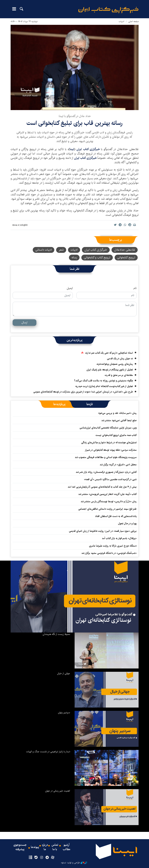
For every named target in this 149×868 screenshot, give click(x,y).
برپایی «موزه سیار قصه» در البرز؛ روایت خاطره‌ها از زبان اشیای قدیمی (103, 531)
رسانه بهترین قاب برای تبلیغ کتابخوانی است (74, 123)
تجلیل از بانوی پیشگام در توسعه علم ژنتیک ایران (110, 370)
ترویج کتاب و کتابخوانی (97, 257)
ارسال (24, 322)
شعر (61, 250)
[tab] (90, 404)
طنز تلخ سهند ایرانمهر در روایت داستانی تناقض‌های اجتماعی (107, 509)
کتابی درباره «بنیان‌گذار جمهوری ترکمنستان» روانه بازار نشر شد (106, 472)
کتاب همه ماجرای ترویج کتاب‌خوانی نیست (116, 435)
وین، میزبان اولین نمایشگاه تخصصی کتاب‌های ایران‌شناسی (108, 428)
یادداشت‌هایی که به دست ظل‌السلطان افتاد (116, 516)
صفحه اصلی (133, 21)
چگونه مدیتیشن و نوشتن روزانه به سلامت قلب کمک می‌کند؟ (103, 381)
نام (135, 288)
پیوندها (35, 847)
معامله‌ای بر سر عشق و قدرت (119, 375)
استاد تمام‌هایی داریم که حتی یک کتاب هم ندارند (109, 353)
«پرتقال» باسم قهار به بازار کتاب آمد (119, 538)
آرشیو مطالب (67, 847)
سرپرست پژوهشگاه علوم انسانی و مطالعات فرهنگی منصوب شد (106, 457)
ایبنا (108, 10)
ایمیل (70, 288)
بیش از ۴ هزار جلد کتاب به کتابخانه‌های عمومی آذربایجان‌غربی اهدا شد (102, 487)
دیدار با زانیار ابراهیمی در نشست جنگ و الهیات (48, 752)
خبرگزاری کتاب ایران (89, 149)
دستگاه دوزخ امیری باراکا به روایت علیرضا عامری (113, 546)
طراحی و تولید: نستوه (74, 863)
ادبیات (121, 21)
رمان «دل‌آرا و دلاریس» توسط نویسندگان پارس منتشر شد (109, 501)
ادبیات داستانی (44, 250)
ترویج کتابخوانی (126, 257)
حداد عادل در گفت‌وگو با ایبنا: (74, 116)
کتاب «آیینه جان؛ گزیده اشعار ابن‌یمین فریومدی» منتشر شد (107, 494)
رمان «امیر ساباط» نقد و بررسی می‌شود (117, 413)
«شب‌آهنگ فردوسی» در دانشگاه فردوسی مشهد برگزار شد (109, 553)
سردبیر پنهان (64, 712)
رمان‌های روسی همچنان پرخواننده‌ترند (115, 364)
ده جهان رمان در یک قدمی (120, 359)
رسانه (74, 257)
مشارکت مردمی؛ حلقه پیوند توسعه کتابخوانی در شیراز (111, 450)
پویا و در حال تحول (127, 524)
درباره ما (45, 847)
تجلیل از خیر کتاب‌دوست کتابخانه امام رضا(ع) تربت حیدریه (104, 386)
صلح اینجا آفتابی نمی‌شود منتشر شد (119, 420)
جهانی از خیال (64, 673)
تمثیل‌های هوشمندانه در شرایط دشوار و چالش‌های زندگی (109, 442)
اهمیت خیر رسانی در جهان (58, 791)
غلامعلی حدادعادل (125, 250)
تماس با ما (55, 847)
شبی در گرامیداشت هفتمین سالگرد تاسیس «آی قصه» (110, 479)
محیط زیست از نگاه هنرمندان (56, 634)
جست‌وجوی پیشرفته (20, 847)
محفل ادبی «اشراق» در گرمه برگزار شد (118, 465)
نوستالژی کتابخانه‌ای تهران (103, 620)
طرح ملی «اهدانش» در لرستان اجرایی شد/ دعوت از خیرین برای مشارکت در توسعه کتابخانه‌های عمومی (83, 392)
